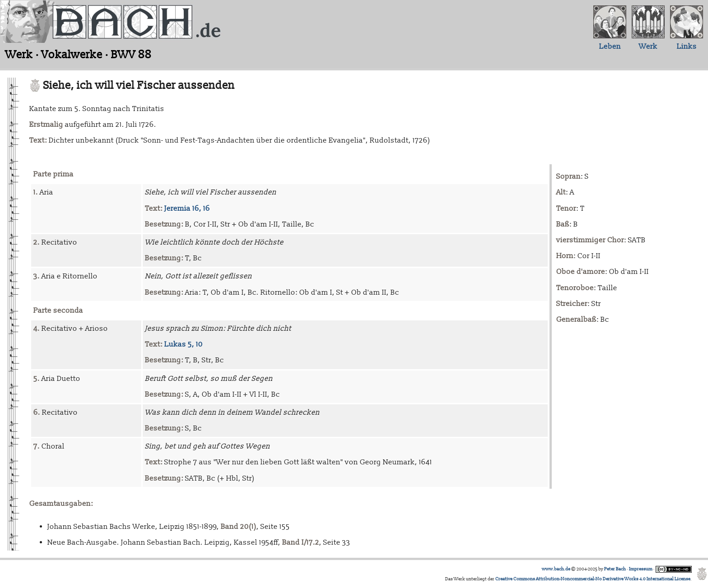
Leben (610, 46)
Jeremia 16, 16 (187, 208)
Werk (648, 46)
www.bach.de (556, 569)
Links (687, 46)
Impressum (641, 569)
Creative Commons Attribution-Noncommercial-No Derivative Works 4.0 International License (593, 579)
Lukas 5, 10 (184, 344)
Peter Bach (615, 569)
